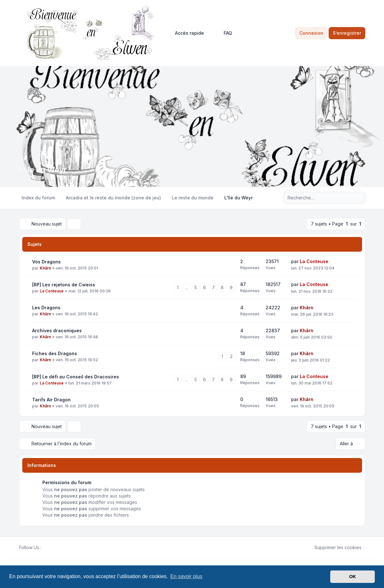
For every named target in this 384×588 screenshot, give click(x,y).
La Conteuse (314, 261)
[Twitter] (50, 548)
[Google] (60, 548)
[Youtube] (55, 548)
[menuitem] (187, 33)
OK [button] (353, 577)
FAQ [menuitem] (224, 33)
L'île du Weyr (43, 170)
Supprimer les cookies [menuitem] (334, 548)
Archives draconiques (57, 330)
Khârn (45, 268)
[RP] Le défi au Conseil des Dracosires (76, 377)
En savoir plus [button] (186, 576)
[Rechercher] (347, 198)
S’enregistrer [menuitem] (347, 33)
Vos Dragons (46, 262)
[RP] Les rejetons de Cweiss (64, 285)
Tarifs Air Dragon (51, 400)
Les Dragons (46, 308)
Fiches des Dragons (55, 353)
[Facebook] (45, 548)
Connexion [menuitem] (311, 33)
